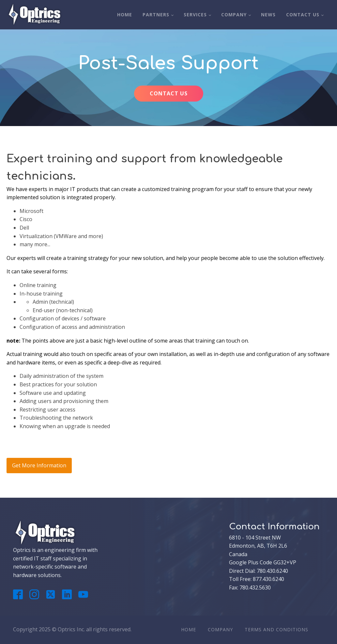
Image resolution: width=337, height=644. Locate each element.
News (268, 15)
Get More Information (39, 465)
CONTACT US (169, 93)
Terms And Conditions (276, 629)
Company (234, 15)
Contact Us (303, 15)
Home (125, 15)
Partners (156, 15)
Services (195, 15)
